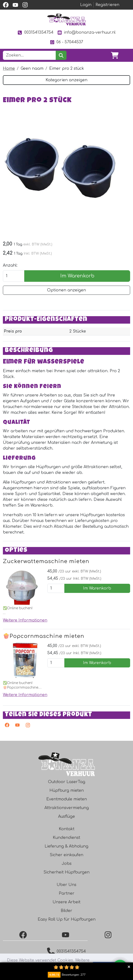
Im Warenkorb (77, 276)
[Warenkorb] (115, 55)
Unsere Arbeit (66, 902)
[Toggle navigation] (126, 55)
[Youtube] (16, 726)
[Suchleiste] (29, 55)
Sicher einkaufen (66, 855)
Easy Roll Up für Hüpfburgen (67, 919)
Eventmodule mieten (67, 799)
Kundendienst (66, 838)
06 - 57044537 (66, 42)
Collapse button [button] (129, 967)
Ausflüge (66, 817)
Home (9, 69)
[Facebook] (24, 935)
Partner (67, 893)
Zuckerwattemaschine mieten (46, 561)
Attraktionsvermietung (67, 808)
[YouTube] (67, 935)
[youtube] (15, 5)
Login (86, 5)
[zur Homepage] (66, 19)
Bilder (66, 911)
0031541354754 (35, 33)
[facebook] (6, 5)
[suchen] (61, 55)
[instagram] (25, 5)
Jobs (67, 864)
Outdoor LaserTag (67, 782)
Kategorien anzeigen (66, 80)
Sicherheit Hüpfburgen (66, 872)
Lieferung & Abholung (66, 846)
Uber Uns (66, 885)
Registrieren (107, 5)
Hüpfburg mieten (67, 791)
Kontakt (67, 829)
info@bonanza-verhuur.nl (86, 33)
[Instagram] (27, 726)
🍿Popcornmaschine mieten (44, 636)
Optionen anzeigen (66, 290)
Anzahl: (10, 265)
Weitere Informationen (25, 620)
